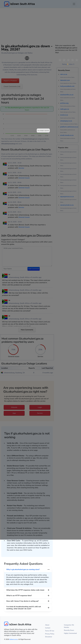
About (47, 625)
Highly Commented (70, 633)
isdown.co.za (13, 639)
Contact (48, 628)
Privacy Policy (50, 634)
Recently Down (69, 630)
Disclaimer (49, 637)
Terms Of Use (50, 631)
